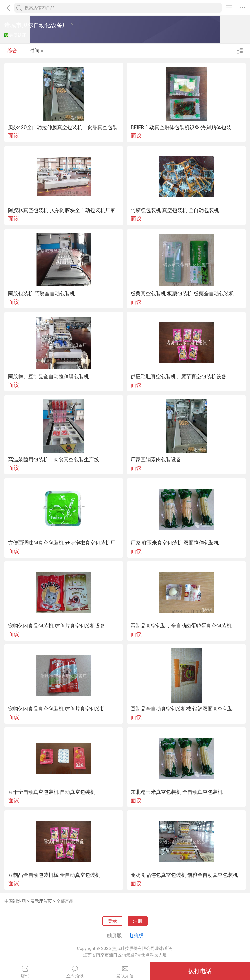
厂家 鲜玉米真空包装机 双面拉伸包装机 (175, 543)
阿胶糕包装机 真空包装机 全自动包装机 (175, 210)
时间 (36, 51)
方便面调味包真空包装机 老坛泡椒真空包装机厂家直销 (64, 543)
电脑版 (136, 935)
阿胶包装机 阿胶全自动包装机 (42, 294)
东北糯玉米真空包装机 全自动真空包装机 (177, 792)
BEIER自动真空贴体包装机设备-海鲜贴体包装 (181, 127)
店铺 (25, 972)
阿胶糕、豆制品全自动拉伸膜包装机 (48, 377)
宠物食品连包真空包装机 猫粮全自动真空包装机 (184, 875)
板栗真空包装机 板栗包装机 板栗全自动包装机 (182, 294)
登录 (112, 921)
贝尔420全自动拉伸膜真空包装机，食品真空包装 (63, 127)
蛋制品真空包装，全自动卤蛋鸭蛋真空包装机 (181, 626)
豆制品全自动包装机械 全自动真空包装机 (54, 875)
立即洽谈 (75, 972)
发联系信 (125, 972)
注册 (138, 921)
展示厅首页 (41, 901)
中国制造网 (15, 901)
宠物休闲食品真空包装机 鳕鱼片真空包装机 (57, 709)
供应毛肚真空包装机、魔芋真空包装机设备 (179, 377)
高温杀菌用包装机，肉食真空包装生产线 (54, 460)
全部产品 (65, 901)
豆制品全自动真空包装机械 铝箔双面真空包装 (182, 709)
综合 (12, 51)
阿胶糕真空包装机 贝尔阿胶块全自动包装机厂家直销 (64, 210)
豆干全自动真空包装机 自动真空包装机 (52, 792)
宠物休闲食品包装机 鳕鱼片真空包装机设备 (57, 626)
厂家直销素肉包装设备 (156, 460)
